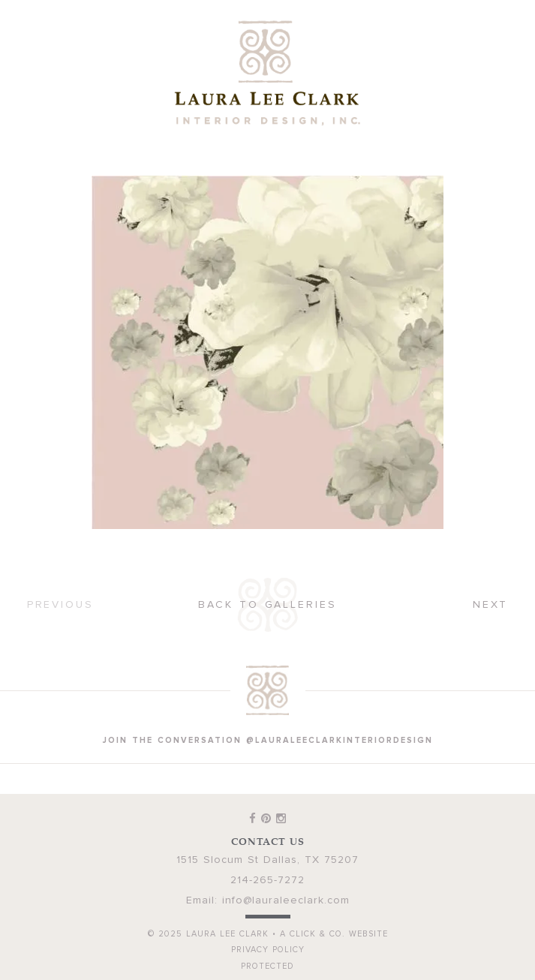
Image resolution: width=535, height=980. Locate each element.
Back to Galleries (267, 605)
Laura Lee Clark (268, 73)
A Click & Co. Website (334, 934)
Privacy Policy (268, 950)
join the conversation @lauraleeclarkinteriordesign (268, 740)
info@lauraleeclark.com (286, 900)
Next (491, 605)
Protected (267, 966)
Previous (60, 605)
